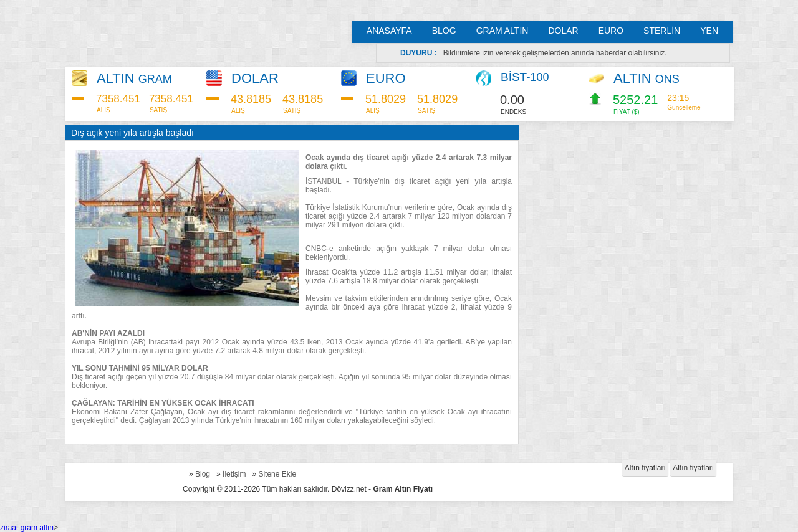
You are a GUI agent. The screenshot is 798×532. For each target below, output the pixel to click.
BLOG (444, 31)
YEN (709, 31)
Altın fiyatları (645, 468)
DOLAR (563, 31)
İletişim (234, 474)
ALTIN (134, 78)
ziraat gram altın (27, 528)
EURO (611, 31)
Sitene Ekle (277, 474)
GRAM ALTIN (502, 31)
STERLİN (662, 31)
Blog (203, 474)
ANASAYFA (389, 31)
